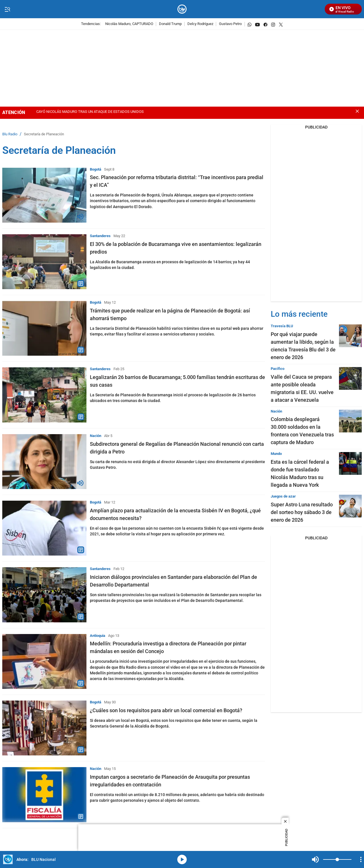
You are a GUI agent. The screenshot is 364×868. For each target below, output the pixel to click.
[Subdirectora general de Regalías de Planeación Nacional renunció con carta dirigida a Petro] (44, 462)
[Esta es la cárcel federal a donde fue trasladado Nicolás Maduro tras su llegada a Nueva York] (350, 463)
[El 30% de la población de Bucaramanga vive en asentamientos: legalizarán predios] (44, 262)
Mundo (276, 454)
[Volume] (337, 859)
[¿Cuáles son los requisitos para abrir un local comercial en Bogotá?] (44, 728)
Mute (315, 859)
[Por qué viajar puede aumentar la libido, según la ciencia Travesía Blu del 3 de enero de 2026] (350, 336)
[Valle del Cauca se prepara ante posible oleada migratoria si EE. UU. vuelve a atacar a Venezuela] (350, 378)
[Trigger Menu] (7, 9)
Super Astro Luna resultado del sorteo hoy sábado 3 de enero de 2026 (302, 512)
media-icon (182, 859)
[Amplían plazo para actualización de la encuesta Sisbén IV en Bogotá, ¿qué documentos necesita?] (44, 528)
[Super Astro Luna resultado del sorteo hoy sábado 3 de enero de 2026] (350, 506)
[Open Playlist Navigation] (361, 859)
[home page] (182, 9)
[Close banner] (357, 111)
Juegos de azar (283, 496)
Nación (96, 436)
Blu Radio (10, 134)
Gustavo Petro (230, 24)
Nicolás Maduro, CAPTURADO (129, 24)
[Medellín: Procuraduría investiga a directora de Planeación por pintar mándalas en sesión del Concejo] (44, 661)
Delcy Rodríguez (200, 24)
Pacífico (278, 369)
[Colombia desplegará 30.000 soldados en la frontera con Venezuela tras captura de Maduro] (350, 421)
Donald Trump (170, 24)
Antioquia (98, 636)
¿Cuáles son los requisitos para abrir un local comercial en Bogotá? (166, 710)
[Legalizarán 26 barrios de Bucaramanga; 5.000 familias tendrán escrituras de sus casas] (44, 395)
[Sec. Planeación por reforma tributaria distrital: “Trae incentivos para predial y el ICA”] (44, 195)
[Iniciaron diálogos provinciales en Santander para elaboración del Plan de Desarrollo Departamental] (44, 595)
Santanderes (100, 236)
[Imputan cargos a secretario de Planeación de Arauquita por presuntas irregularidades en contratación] (44, 795)
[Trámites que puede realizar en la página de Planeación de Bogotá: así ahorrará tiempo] (44, 328)
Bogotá (96, 169)
